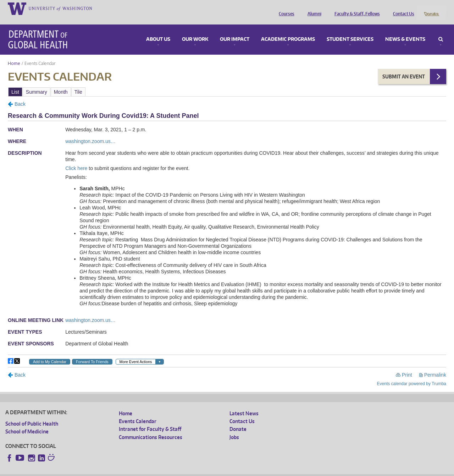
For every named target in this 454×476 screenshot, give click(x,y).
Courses (285, 8)
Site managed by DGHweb (170, 470)
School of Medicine (27, 422)
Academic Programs (288, 30)
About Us (158, 30)
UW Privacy (99, 470)
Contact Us (402, 8)
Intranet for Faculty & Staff (150, 420)
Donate (431, 8)
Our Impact (235, 30)
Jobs (234, 428)
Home (14, 54)
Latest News (244, 404)
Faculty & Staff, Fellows (355, 8)
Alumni (313, 8)
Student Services (350, 30)
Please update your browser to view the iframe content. (227, 82)
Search (441, 30)
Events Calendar (138, 412)
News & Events (405, 30)
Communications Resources (151, 428)
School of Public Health (32, 414)
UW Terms (128, 470)
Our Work (195, 30)
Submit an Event (404, 67)
